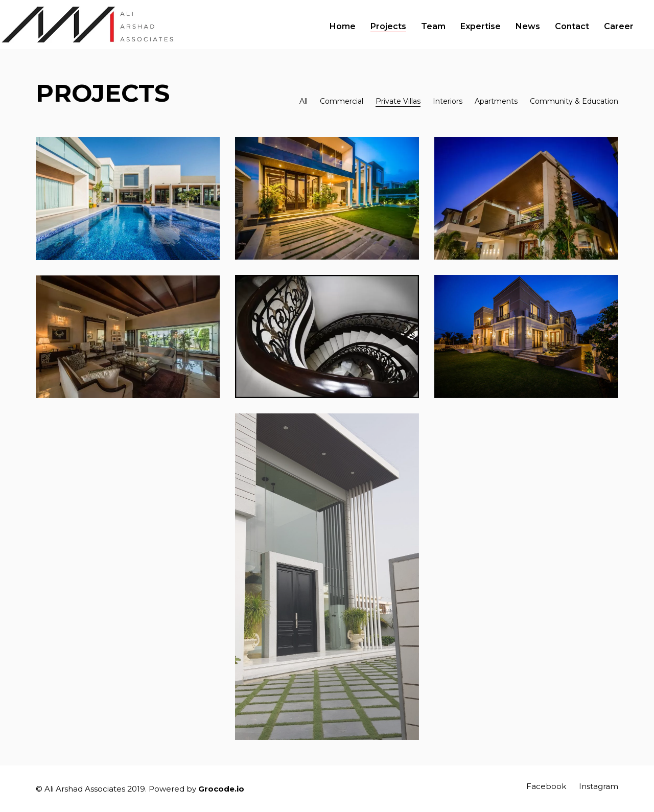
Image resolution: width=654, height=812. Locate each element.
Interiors (448, 101)
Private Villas (398, 101)
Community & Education (574, 101)
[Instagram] (599, 786)
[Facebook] (546, 786)
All (303, 101)
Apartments (496, 101)
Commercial (342, 101)
